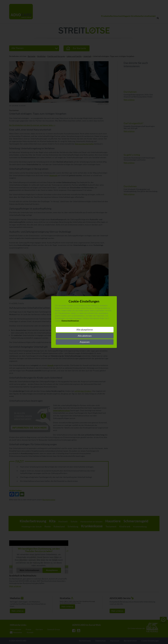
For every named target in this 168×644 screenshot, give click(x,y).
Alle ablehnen (85, 336)
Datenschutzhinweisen (70, 321)
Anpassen (85, 342)
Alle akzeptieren (85, 330)
